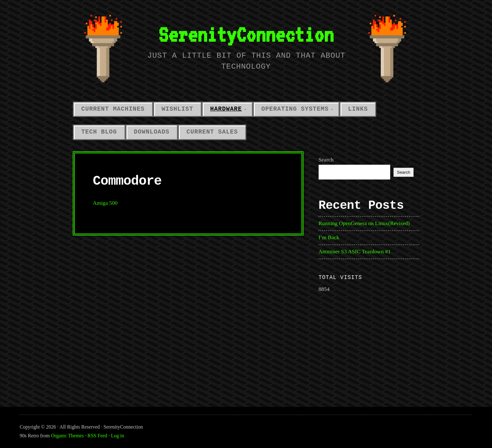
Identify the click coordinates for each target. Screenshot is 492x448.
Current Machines (113, 109)
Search (326, 160)
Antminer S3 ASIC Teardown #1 (355, 251)
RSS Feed (97, 436)
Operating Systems (295, 109)
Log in (118, 436)
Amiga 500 (105, 203)
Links (358, 109)
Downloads (152, 132)
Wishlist (177, 109)
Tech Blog (99, 132)
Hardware (226, 109)
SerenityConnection (246, 34)
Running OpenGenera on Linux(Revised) (364, 223)
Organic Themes (67, 436)
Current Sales (212, 132)
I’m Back (329, 237)
